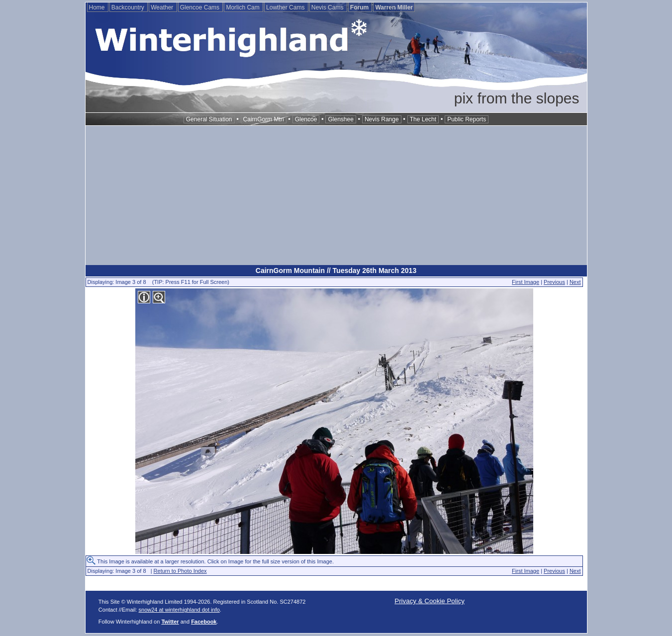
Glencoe (306, 119)
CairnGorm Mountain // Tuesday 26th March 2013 (336, 271)
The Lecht (423, 119)
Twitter (170, 622)
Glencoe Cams (201, 7)
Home (98, 7)
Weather (163, 7)
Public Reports (467, 119)
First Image (526, 282)
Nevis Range (382, 119)
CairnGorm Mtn (264, 119)
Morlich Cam (243, 7)
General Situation (209, 119)
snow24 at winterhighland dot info (179, 610)
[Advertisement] (336, 195)
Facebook (204, 622)
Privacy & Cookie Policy (430, 601)
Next (575, 282)
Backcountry (129, 7)
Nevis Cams (328, 7)
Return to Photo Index (180, 571)
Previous (554, 282)
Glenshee (340, 119)
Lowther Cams (286, 7)
